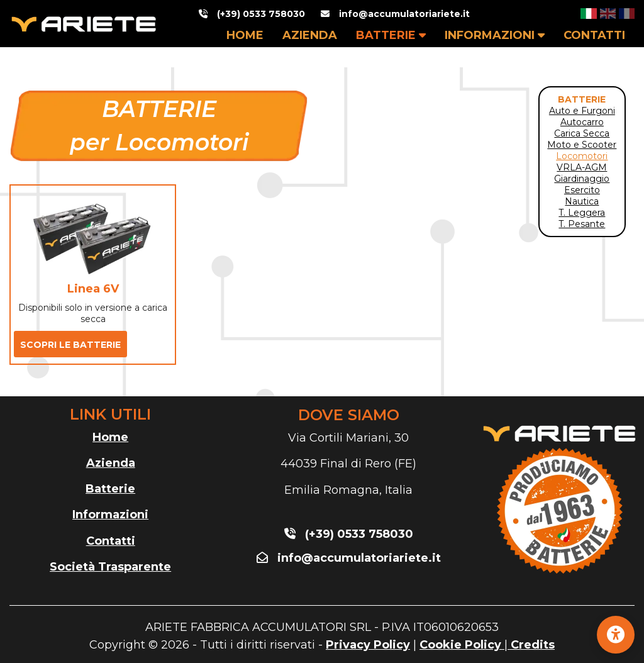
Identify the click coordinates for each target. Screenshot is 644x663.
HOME (245, 35)
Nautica (582, 201)
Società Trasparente (110, 567)
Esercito (582, 190)
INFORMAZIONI (495, 35)
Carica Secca (582, 133)
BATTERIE (391, 35)
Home (110, 437)
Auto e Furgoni (582, 111)
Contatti (111, 541)
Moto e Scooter (582, 145)
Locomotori (582, 156)
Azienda (111, 463)
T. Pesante (582, 224)
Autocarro (582, 122)
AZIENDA (310, 35)
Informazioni (110, 515)
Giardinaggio (582, 179)
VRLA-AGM (582, 167)
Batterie (110, 489)
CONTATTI (594, 35)
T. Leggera (582, 213)
